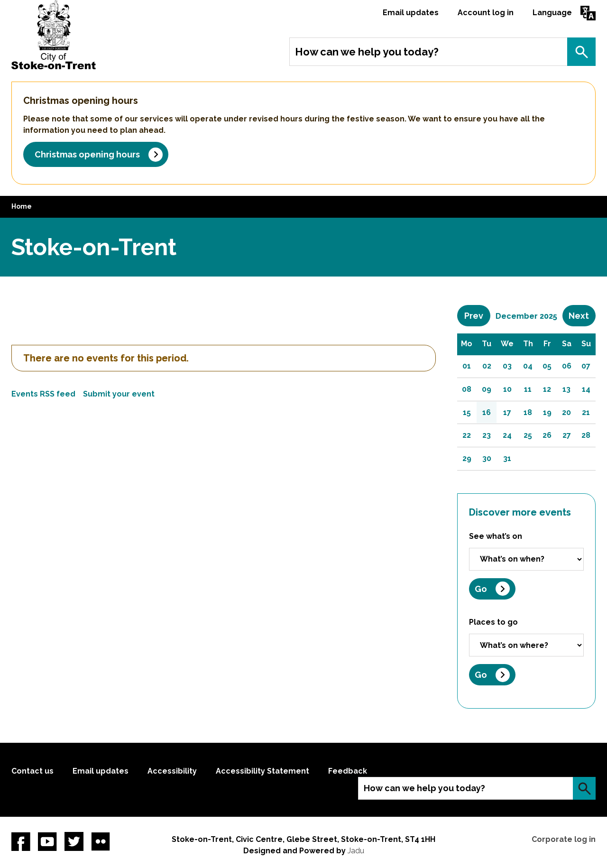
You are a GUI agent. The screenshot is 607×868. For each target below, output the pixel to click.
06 (567, 366)
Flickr (101, 841)
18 (528, 412)
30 (487, 458)
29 (467, 458)
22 (467, 435)
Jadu (356, 851)
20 (566, 412)
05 (547, 366)
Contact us (32, 771)
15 (467, 412)
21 (586, 412)
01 (467, 366)
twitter (74, 841)
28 (586, 435)
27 (567, 435)
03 (507, 366)
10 (507, 389)
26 (547, 435)
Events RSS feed (43, 394)
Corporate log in (564, 839)
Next (582, 315)
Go (481, 589)
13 (566, 389)
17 (507, 412)
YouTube (47, 841)
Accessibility (172, 771)
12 (547, 389)
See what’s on (496, 536)
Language (552, 13)
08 (467, 389)
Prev (477, 315)
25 (528, 435)
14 (586, 389)
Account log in (486, 13)
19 (547, 412)
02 (487, 366)
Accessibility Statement (262, 771)
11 (528, 389)
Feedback (348, 771)
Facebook (21, 841)
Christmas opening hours (87, 154)
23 (487, 435)
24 (507, 435)
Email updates (411, 13)
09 (487, 389)
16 (487, 412)
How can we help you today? (367, 52)
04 (528, 366)
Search (581, 52)
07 (586, 366)
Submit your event (119, 394)
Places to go (493, 622)
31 (507, 458)
